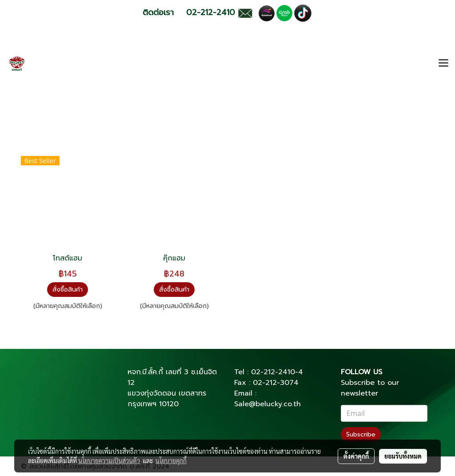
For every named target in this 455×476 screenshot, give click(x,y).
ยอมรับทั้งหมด (403, 456)
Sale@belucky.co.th (267, 404)
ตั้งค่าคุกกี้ (356, 456)
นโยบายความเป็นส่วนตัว (109, 460)
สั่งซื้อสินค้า (68, 290)
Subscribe (361, 434)
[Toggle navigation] (443, 64)
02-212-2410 (273, 372)
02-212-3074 (276, 383)
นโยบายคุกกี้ (171, 460)
